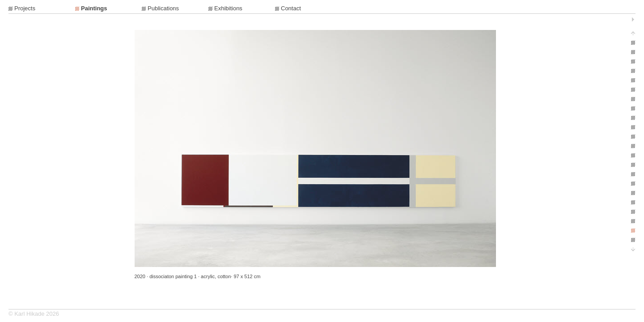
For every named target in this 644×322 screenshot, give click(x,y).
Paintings (94, 8)
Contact (291, 8)
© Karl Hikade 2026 (34, 314)
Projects (25, 8)
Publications (163, 8)
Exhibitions (228, 8)
